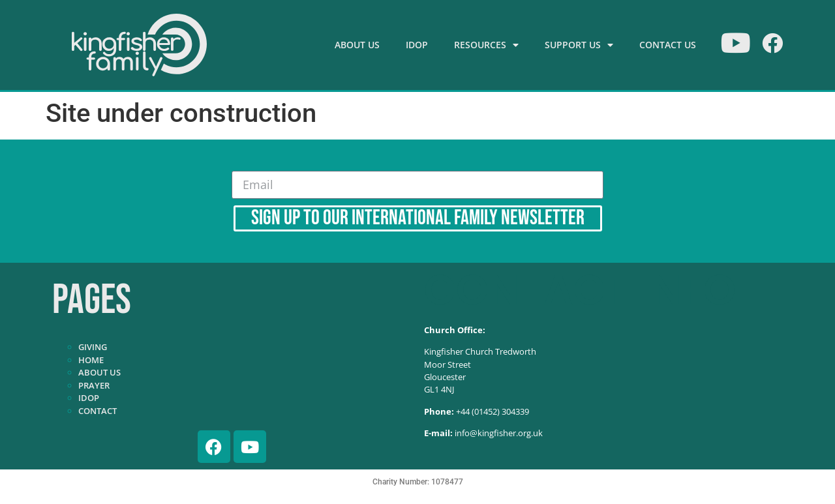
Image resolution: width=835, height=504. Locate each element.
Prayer (94, 385)
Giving (93, 347)
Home (91, 360)
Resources (486, 45)
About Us (357, 45)
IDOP (417, 45)
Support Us (579, 45)
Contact (98, 411)
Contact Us (668, 45)
